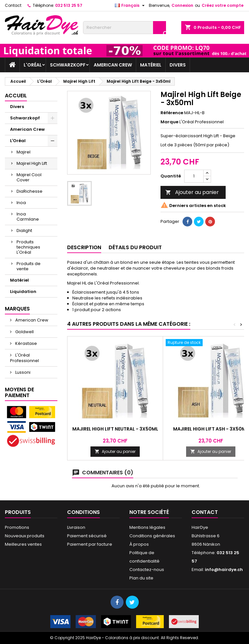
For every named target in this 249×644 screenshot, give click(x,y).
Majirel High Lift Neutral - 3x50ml (115, 429)
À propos (139, 544)
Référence (172, 113)
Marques (17, 309)
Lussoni (22, 372)
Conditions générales (152, 536)
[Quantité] (194, 176)
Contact (13, 5)
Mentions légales (147, 527)
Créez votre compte (223, 5)
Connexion (182, 5)
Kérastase (26, 343)
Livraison (76, 527)
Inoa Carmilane (28, 217)
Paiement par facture (90, 544)
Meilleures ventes (23, 544)
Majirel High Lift (32, 163)
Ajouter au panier (192, 192)
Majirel (24, 152)
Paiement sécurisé (87, 536)
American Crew (113, 65)
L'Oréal (33, 65)
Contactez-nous (147, 570)
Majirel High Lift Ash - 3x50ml (211, 429)
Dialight (24, 231)
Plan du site (141, 578)
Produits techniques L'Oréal (28, 247)
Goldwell (24, 332)
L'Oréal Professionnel (24, 358)
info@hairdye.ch (224, 570)
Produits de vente (29, 266)
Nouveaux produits (25, 536)
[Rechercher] (124, 28)
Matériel (151, 65)
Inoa (21, 203)
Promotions (17, 527)
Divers (178, 65)
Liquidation (23, 292)
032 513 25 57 (69, 5)
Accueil (16, 96)
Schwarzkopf (68, 65)
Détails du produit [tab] (135, 247)
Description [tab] (84, 247)
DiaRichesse (30, 191)
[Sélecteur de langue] (130, 6)
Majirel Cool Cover (29, 177)
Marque (169, 122)
